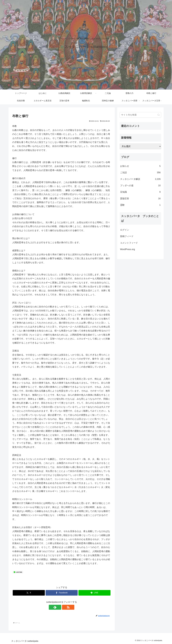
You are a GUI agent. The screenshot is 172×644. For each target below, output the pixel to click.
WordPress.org (128, 249)
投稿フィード (127, 236)
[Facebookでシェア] (62, 593)
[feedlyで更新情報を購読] (59, 607)
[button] (159, 115)
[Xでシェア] (29, 593)
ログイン (125, 230)
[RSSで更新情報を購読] (64, 607)
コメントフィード (129, 243)
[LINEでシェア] (94, 593)
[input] (140, 115)
